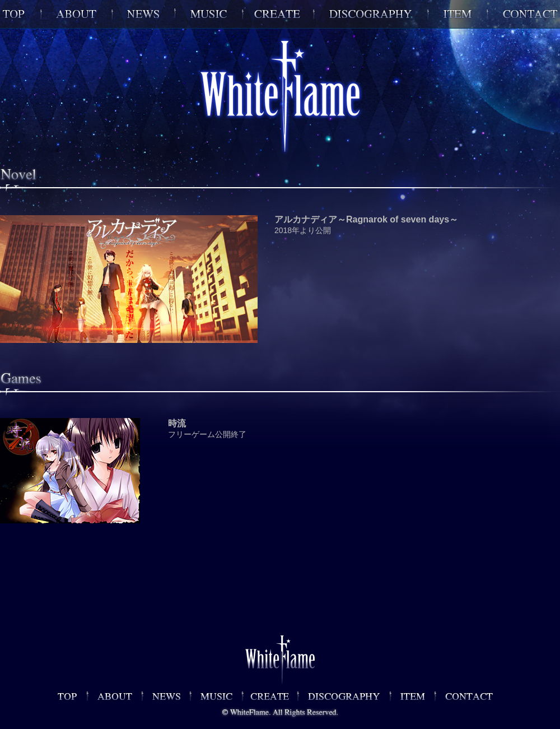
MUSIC (209, 14)
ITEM (458, 14)
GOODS (413, 696)
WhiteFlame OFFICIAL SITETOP (20, 14)
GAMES (278, 14)
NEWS (143, 14)
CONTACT (524, 14)
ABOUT (76, 14)
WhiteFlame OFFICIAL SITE (72, 696)
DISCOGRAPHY (371, 14)
